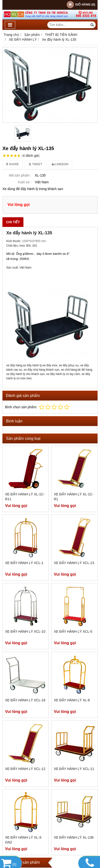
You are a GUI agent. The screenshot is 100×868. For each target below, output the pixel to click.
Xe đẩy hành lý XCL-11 (74, 769)
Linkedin (60, 164)
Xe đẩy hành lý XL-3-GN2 (24, 840)
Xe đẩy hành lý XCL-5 (73, 631)
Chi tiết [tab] (13, 222)
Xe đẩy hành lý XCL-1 (24, 563)
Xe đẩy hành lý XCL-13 (74, 563)
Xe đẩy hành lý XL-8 (72, 700)
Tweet (35, 164)
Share (13, 164)
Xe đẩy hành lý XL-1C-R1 (74, 497)
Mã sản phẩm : (20, 175)
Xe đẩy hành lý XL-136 (74, 837)
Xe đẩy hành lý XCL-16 (25, 700)
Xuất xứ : (25, 182)
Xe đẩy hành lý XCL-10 (25, 631)
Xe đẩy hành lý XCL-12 (25, 769)
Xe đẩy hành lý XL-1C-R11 (25, 497)
